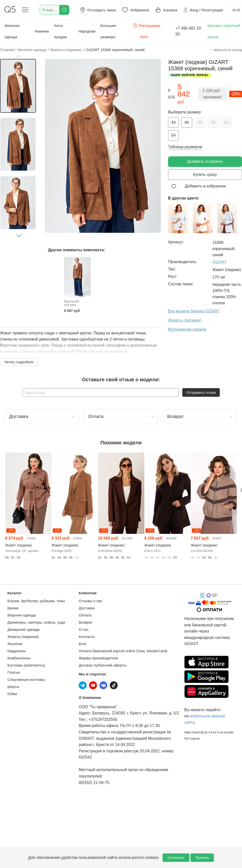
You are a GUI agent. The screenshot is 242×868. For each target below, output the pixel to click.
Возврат (86, 622)
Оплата (85, 615)
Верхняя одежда (22, 615)
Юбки (12, 694)
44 (173, 122)
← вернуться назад (225, 50)
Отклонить (176, 858)
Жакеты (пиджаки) (23, 637)
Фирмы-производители (98, 658)
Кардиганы (17, 651)
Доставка (87, 608)
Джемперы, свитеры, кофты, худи (36, 622)
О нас (84, 629)
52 (226, 122)
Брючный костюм (72, 303)
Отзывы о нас (91, 601)
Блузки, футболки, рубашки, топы (36, 601)
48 (200, 122)
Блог (83, 644)
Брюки (13, 608)
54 (173, 135)
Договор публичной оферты (102, 665)
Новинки (42, 31)
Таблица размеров (185, 147)
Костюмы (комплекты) (26, 665)
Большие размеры (108, 31)
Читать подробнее (19, 362)
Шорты (13, 687)
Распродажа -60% (146, 31)
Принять (202, 858)
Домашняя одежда (23, 629)
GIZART (220, 262)
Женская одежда (12, 31)
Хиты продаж (60, 31)
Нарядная (87, 31)
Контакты (87, 637)
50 (213, 122)
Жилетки (15, 644)
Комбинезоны (19, 658)
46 (187, 122)
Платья (14, 672)
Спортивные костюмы (26, 679)
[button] (19, 56)
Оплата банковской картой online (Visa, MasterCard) (123, 651)
